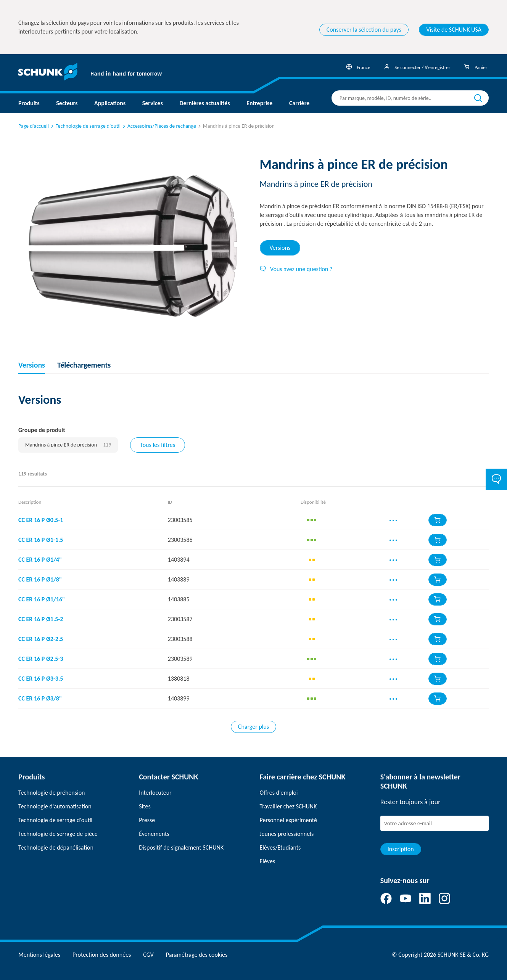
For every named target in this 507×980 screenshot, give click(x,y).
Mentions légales (39, 955)
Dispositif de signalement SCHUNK (181, 847)
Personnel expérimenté (288, 820)
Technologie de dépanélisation (56, 847)
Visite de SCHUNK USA (454, 30)
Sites (145, 806)
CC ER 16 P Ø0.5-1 (41, 520)
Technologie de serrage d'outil (85, 126)
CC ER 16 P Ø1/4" (40, 560)
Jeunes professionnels (287, 834)
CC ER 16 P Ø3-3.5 (41, 679)
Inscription (401, 849)
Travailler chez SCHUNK (288, 806)
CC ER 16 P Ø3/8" (40, 698)
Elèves (268, 861)
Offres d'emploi (279, 793)
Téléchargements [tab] (84, 365)
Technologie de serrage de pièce (58, 834)
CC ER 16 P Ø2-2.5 (41, 639)
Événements (154, 834)
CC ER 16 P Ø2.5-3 (41, 659)
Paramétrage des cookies (197, 955)
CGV (148, 955)
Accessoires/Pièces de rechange (159, 126)
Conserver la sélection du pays (364, 30)
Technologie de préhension (52, 793)
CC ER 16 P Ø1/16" (42, 599)
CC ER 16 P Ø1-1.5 (41, 540)
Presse (147, 820)
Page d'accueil (34, 126)
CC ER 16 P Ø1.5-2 (41, 619)
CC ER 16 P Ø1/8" (40, 579)
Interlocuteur (155, 793)
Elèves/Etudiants (280, 847)
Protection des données (102, 955)
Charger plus (253, 727)
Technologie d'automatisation (55, 806)
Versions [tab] (280, 248)
